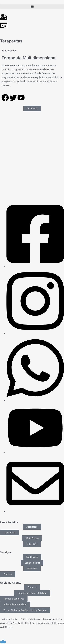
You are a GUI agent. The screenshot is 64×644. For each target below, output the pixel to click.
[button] (32, 6)
